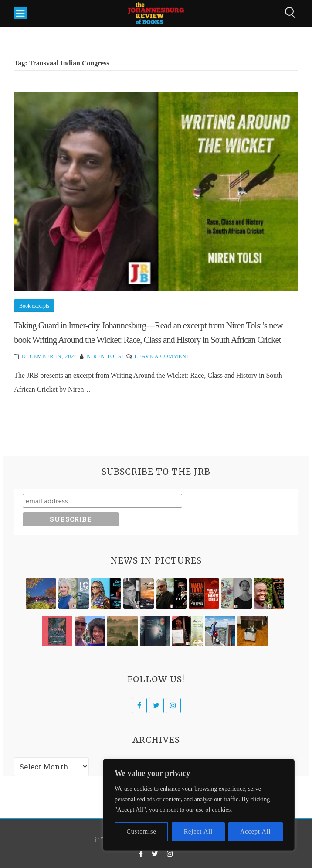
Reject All (198, 832)
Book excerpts (34, 306)
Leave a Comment (162, 356)
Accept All (255, 832)
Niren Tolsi (105, 356)
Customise (142, 832)
